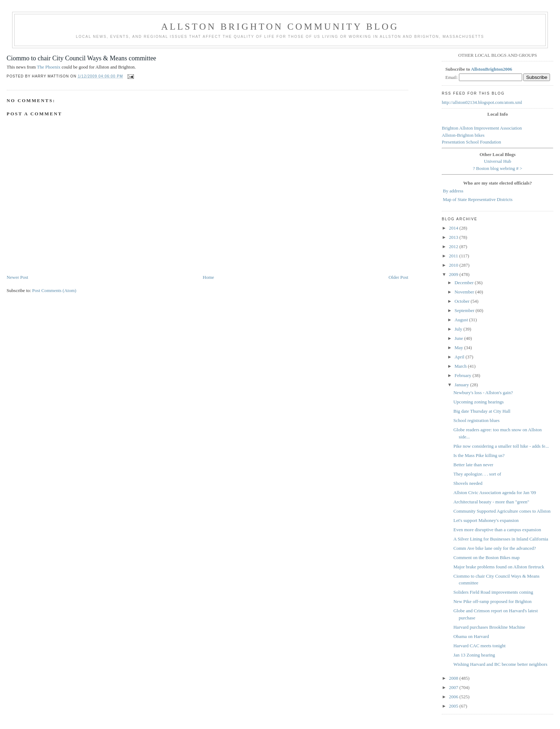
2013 (454, 237)
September (465, 310)
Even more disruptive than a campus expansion (497, 530)
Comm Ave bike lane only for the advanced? (494, 548)
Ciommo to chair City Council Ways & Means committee (81, 58)
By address (453, 191)
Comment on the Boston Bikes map (486, 557)
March (461, 366)
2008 (454, 678)
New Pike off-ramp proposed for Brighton (492, 601)
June (459, 338)
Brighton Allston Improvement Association (482, 128)
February (464, 375)
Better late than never (473, 465)
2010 (454, 265)
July (459, 329)
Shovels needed (468, 483)
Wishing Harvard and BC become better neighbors (500, 664)
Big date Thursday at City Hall (482, 411)
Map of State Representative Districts (478, 199)
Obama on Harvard (471, 636)
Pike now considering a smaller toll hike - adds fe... (501, 446)
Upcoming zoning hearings (478, 402)
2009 (454, 274)
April (460, 357)
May (459, 348)
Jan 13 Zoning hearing (474, 655)
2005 (454, 706)
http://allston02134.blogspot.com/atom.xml (482, 102)
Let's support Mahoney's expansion (486, 520)
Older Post (398, 277)
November (465, 292)
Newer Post (17, 277)
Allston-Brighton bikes (463, 135)
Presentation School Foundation (471, 142)
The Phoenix (49, 67)
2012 (454, 247)
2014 (454, 228)
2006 (454, 697)
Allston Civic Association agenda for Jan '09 (494, 492)
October (463, 301)
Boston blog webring (496, 168)
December (465, 283)
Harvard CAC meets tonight (479, 646)
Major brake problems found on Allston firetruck (499, 567)
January (462, 385)
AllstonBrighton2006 (492, 69)
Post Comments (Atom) (54, 290)
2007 (454, 687)
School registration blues (476, 420)
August (462, 320)
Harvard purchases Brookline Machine (489, 627)
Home (209, 277)
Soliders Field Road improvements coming (493, 592)
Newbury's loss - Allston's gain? (483, 393)
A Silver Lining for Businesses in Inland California (501, 539)
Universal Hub (497, 161)
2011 (454, 256)
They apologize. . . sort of (477, 474)
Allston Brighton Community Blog (280, 27)
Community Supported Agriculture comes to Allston (502, 511)
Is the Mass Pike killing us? (479, 455)
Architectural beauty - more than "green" (491, 502)
